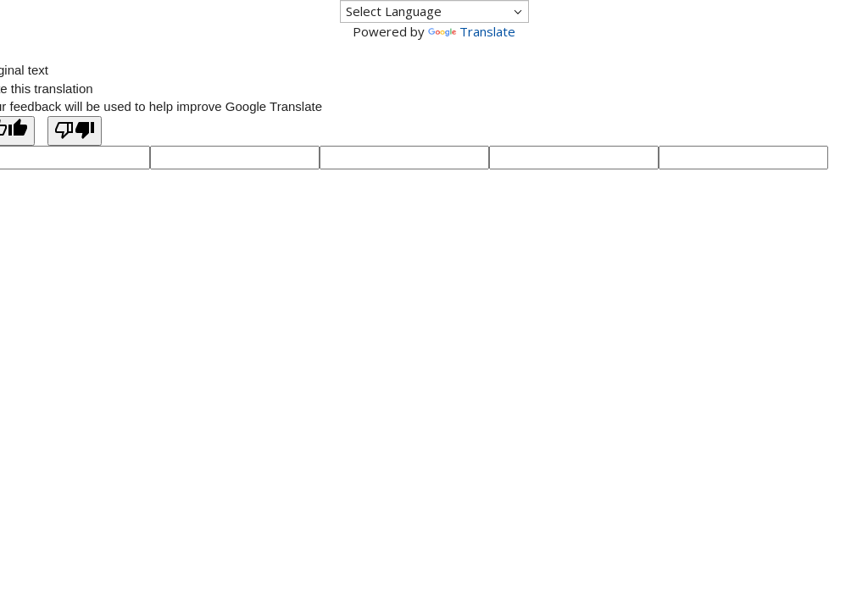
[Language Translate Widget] (434, 11)
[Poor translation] (75, 131)
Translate (472, 31)
